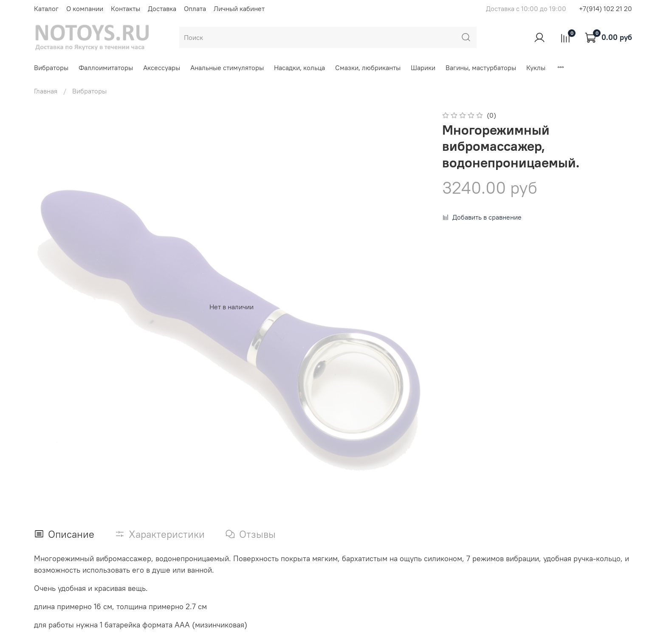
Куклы (536, 68)
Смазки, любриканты (368, 68)
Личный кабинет (239, 8)
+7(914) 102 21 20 (605, 8)
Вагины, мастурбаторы (481, 68)
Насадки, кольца (299, 68)
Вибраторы (51, 68)
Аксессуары (162, 68)
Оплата (195, 8)
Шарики (423, 68)
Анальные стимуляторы (227, 68)
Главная (46, 91)
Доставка (162, 8)
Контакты (126, 8)
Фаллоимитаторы (106, 68)
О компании (85, 8)
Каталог (46, 8)
